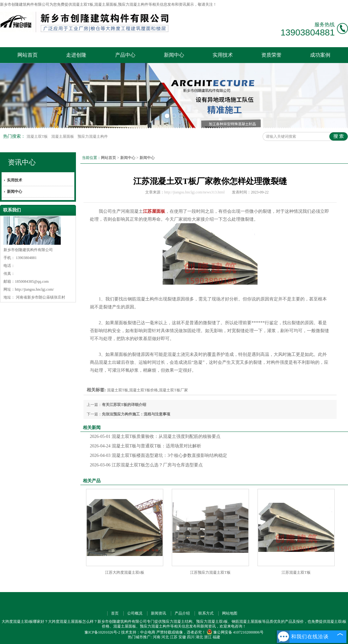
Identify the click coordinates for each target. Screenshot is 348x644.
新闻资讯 (158, 613)
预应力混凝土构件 (93, 136)
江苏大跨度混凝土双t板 (124, 572)
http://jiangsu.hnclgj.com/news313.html (194, 192)
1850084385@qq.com (32, 281)
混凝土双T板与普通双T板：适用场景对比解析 (146, 446)
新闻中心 (174, 55)
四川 (191, 637)
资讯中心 (22, 162)
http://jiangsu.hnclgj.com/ (34, 289)
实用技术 (223, 55)
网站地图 (230, 613)
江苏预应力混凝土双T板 (210, 572)
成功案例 (320, 55)
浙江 (208, 637)
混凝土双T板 (38, 136)
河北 (165, 637)
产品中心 (125, 55)
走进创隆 (76, 55)
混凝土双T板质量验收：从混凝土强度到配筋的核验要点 (155, 436)
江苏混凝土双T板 (296, 572)
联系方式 (206, 613)
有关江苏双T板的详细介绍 (124, 405)
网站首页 (28, 55)
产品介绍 (182, 613)
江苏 (174, 637)
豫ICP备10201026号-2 (102, 632)
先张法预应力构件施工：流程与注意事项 (136, 414)
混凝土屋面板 (63, 136)
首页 (115, 613)
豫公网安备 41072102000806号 (235, 632)
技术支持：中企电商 (138, 632)
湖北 (199, 637)
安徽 (182, 637)
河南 (157, 637)
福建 (216, 637)
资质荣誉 (271, 55)
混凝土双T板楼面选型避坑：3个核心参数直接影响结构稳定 (158, 455)
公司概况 (135, 613)
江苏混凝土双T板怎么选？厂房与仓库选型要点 (146, 465)
